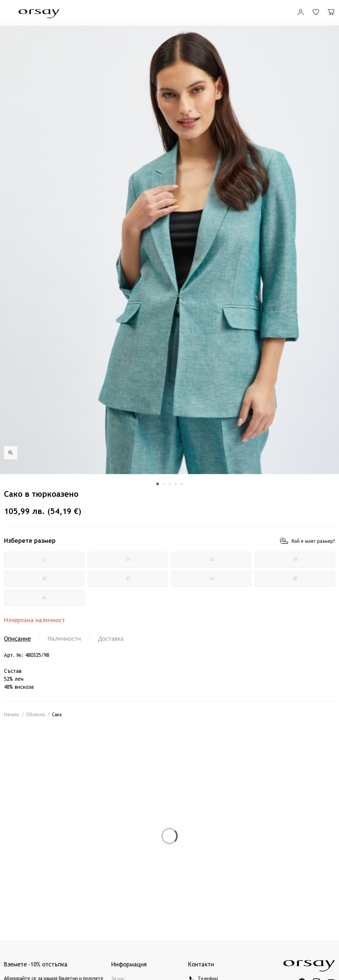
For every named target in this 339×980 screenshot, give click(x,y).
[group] (169, 250)
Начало (12, 715)
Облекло (36, 715)
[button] (158, 484)
